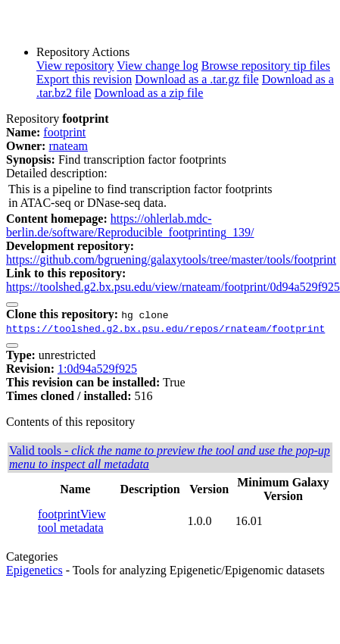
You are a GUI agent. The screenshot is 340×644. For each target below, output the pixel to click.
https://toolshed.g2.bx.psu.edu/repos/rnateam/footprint (165, 328)
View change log (157, 66)
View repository (75, 66)
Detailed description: (57, 173)
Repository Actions (83, 52)
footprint (64, 132)
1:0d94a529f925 (97, 369)
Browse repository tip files (266, 66)
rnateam (68, 146)
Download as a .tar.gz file (197, 79)
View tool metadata (72, 521)
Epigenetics (34, 570)
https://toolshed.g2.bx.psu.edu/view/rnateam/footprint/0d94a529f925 (173, 287)
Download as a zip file (148, 93)
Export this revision (84, 79)
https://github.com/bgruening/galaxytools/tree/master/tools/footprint (171, 259)
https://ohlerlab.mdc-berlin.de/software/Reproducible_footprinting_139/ (130, 225)
